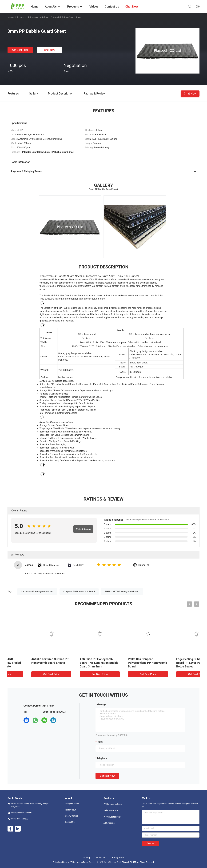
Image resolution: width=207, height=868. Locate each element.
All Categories (109, 823)
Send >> (151, 843)
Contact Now (107, 776)
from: (100, 742)
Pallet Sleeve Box (111, 810)
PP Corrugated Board (112, 817)
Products (21, 17)
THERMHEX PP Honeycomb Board (122, 592)
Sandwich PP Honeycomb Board (37, 592)
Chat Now (50, 50)
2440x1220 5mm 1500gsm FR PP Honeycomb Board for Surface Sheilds (127, 663)
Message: (102, 704)
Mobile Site (101, 858)
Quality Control (71, 816)
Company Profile (72, 804)
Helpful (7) (143, 565)
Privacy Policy (118, 858)
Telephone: (102, 758)
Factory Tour (70, 810)
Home (11, 17)
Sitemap (87, 858)
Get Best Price (20, 50)
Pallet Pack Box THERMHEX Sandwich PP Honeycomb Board (77, 663)
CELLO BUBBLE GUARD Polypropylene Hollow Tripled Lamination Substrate (175, 663)
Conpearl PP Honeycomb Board (79, 592)
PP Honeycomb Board (39, 17)
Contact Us (70, 822)
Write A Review (83, 529)
